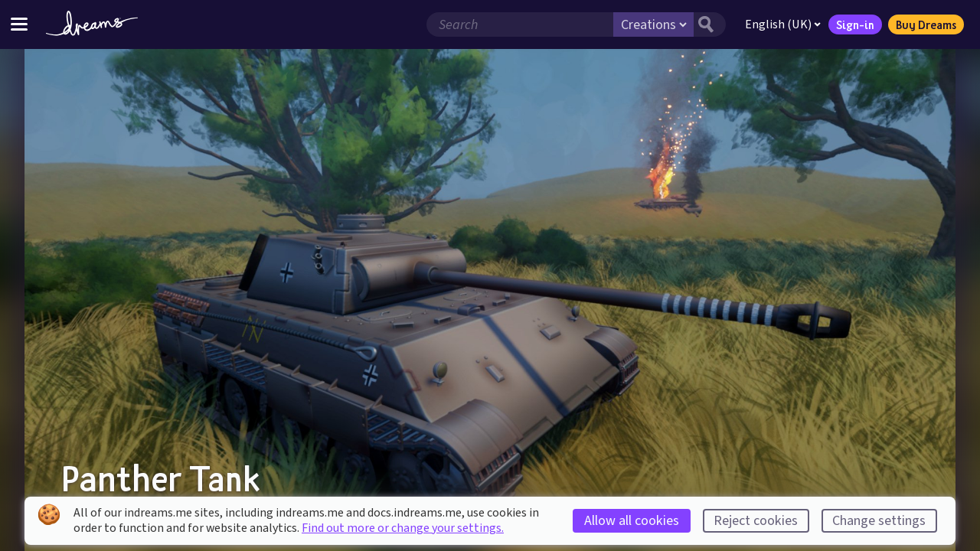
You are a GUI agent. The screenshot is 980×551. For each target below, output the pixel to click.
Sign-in (855, 24)
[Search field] (520, 24)
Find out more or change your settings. (403, 528)
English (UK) (783, 24)
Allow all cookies (632, 521)
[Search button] (710, 24)
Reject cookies (756, 521)
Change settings (879, 521)
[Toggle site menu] (19, 24)
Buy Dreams (926, 24)
